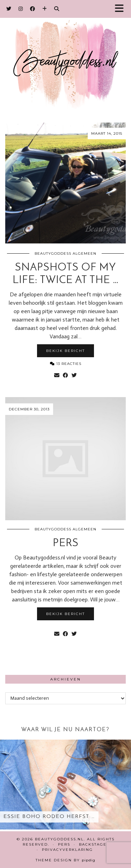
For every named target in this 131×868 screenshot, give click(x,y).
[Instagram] (21, 9)
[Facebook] (33, 9)
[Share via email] (57, 375)
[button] (122, 9)
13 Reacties (66, 364)
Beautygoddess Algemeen (65, 253)
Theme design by (65, 860)
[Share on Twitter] (74, 375)
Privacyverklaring (67, 850)
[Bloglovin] (45, 9)
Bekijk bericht (65, 351)
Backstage (93, 844)
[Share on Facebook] (65, 375)
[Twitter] (9, 9)
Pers (66, 544)
